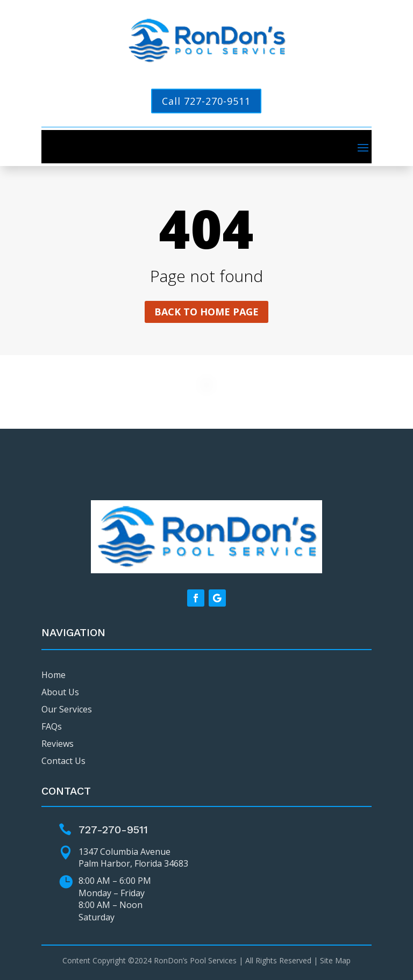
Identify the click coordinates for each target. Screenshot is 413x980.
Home (54, 675)
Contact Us (63, 761)
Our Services (67, 709)
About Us (60, 692)
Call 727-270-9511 (206, 101)
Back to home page (206, 312)
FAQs (52, 726)
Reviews (58, 744)
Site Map (335, 960)
